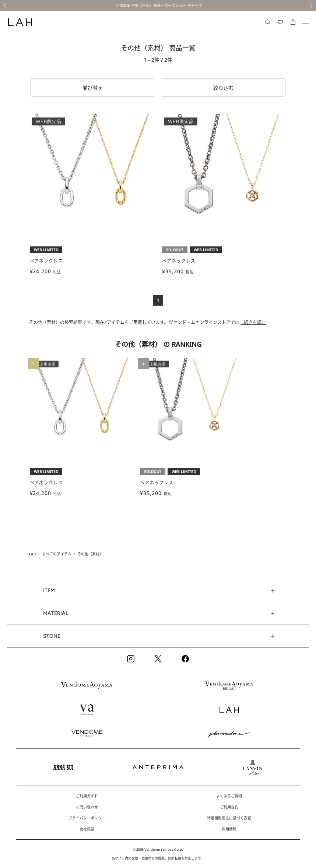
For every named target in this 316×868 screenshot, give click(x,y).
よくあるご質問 (229, 796)
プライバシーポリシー (87, 818)
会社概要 (87, 829)
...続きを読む (253, 322)
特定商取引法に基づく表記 (229, 818)
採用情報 (229, 829)
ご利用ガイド (87, 796)
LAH (33, 554)
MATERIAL (56, 613)
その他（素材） (90, 554)
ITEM (49, 590)
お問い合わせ (87, 807)
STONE (52, 636)
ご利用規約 (229, 807)
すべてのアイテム (57, 554)
